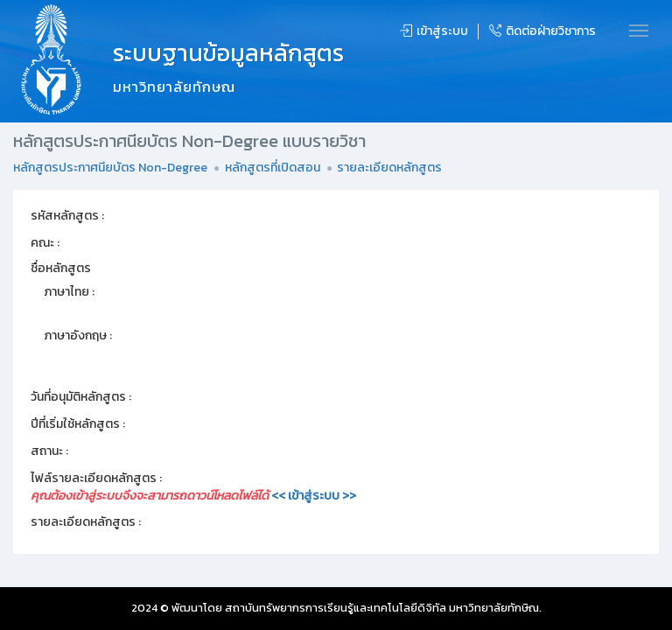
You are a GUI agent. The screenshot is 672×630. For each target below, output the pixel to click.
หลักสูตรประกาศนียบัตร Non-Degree (110, 168)
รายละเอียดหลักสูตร (389, 168)
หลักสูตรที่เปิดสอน (273, 168)
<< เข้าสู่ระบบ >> (314, 496)
